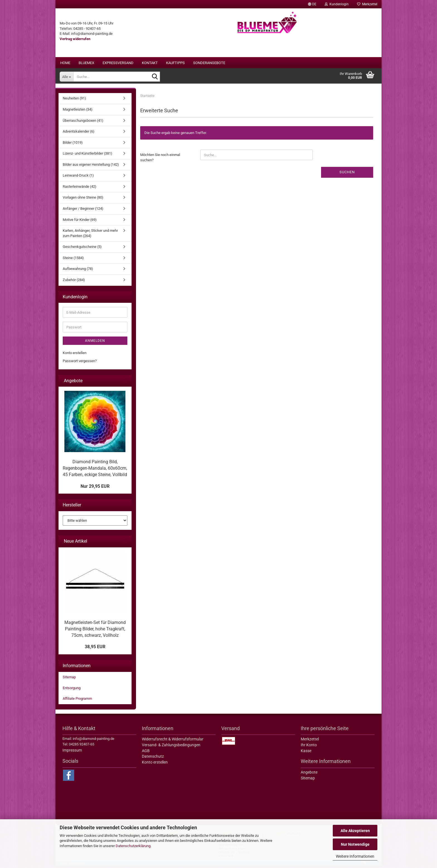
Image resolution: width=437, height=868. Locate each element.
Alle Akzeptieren (355, 831)
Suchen (347, 175)
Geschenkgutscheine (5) (82, 249)
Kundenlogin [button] (337, 4)
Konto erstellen (75, 356)
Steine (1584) (73, 260)
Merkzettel (367, 4)
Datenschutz (153, 759)
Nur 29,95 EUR (95, 489)
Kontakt (150, 63)
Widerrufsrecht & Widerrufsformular (173, 742)
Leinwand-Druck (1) (78, 178)
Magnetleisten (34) (78, 112)
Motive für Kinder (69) (80, 222)
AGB (146, 753)
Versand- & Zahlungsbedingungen (171, 748)
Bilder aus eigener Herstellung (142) (91, 167)
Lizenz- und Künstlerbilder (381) (88, 156)
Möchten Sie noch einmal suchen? (160, 160)
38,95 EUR (95, 649)
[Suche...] (66, 77)
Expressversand (118, 63)
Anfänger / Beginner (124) (83, 211)
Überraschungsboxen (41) (83, 123)
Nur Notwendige (355, 844)
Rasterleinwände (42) (80, 189)
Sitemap (69, 680)
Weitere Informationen (355, 856)
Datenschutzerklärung (133, 846)
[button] (312, 4)
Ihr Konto (309, 748)
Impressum (72, 753)
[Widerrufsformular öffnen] (75, 39)
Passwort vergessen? (80, 364)
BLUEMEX (86, 63)
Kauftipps (175, 63)
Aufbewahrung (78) (78, 271)
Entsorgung (72, 690)
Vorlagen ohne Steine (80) (83, 200)
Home (65, 63)
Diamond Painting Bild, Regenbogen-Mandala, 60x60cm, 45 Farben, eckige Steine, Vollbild (95, 471)
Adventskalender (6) (79, 134)
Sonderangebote (209, 63)
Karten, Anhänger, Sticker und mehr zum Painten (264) (90, 236)
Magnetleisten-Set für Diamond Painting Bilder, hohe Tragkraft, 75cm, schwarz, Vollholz (95, 632)
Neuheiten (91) (74, 101)
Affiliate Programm (77, 701)
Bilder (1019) (73, 145)
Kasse (306, 753)
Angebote (309, 775)
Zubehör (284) (74, 283)
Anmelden (95, 343)
